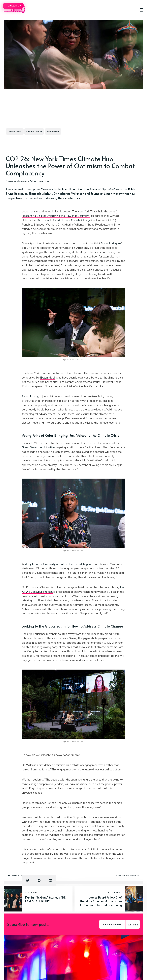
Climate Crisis (15, 131)
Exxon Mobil (48, 378)
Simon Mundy (30, 396)
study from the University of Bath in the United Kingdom (59, 564)
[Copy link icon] (51, 880)
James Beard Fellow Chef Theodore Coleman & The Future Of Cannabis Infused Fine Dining (101, 901)
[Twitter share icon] (28, 880)
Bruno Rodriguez (111, 243)
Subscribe (133, 924)
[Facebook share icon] (39, 880)
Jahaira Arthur (29, 181)
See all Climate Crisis (128, 876)
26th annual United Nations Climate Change (64, 220)
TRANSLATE (13, 6)
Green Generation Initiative (38, 447)
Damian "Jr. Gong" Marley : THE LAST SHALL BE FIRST (45, 899)
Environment (53, 131)
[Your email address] (112, 924)
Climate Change (34, 131)
